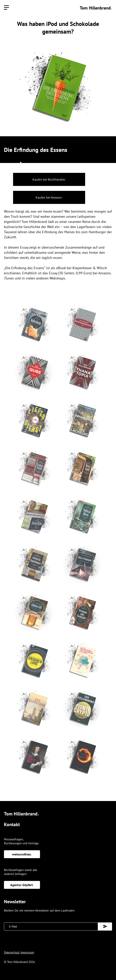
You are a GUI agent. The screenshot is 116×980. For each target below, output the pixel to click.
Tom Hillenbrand (96, 8)
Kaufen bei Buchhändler (49, 179)
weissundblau (22, 854)
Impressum (27, 952)
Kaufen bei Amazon (49, 197)
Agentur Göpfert (22, 885)
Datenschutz (12, 952)
